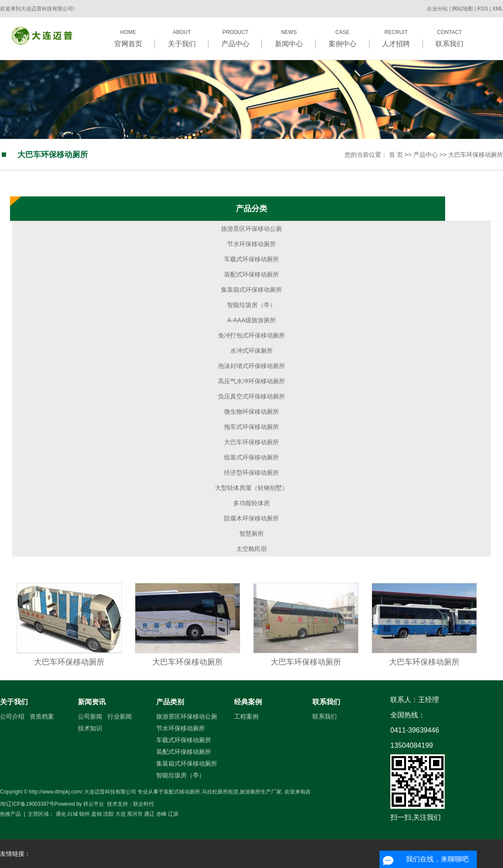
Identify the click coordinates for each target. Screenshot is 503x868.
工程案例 (246, 716)
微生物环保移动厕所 (251, 412)
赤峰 (161, 814)
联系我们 (326, 702)
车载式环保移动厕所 (251, 259)
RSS (483, 9)
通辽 (149, 814)
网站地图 (463, 9)
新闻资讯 (92, 702)
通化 (61, 814)
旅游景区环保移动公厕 (251, 229)
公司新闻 (90, 716)
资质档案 (42, 716)
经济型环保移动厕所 (251, 473)
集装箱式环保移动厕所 (251, 290)
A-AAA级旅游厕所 (251, 320)
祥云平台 (94, 804)
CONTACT (450, 38)
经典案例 (248, 702)
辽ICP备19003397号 (30, 804)
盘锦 (97, 814)
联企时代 (144, 804)
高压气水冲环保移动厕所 (251, 381)
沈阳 (108, 814)
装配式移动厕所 (182, 792)
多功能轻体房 (251, 503)
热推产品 (10, 814)
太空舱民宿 (251, 549)
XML (498, 9)
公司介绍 (12, 716)
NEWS (289, 38)
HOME (128, 38)
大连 (121, 814)
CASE (342, 38)
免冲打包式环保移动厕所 (251, 335)
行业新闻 (120, 716)
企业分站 (437, 9)
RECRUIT (396, 38)
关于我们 (14, 702)
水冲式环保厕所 (251, 351)
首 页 (396, 155)
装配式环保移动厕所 (251, 274)
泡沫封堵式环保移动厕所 (251, 366)
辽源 (173, 814)
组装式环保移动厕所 (251, 457)
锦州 (84, 814)
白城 (73, 814)
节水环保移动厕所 (251, 244)
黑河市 (135, 814)
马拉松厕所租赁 (220, 792)
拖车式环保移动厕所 (251, 427)
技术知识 (90, 728)
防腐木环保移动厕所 (251, 518)
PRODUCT (235, 38)
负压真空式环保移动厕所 (251, 396)
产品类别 (170, 702)
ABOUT (182, 38)
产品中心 (426, 155)
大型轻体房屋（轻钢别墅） (251, 488)
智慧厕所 (251, 534)
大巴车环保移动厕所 (476, 155)
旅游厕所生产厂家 (261, 792)
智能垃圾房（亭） (251, 305)
